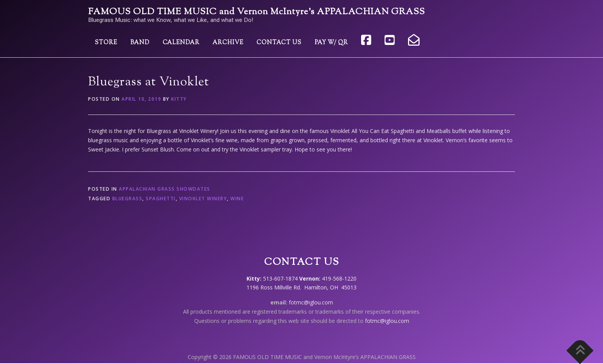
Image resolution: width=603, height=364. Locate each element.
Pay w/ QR (331, 43)
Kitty (179, 99)
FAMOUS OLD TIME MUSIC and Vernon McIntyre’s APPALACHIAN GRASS (257, 12)
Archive (228, 43)
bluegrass (127, 199)
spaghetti (161, 199)
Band (140, 43)
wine (237, 199)
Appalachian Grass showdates (165, 189)
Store (106, 43)
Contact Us (279, 43)
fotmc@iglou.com (311, 302)
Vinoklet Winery (203, 199)
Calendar (181, 43)
